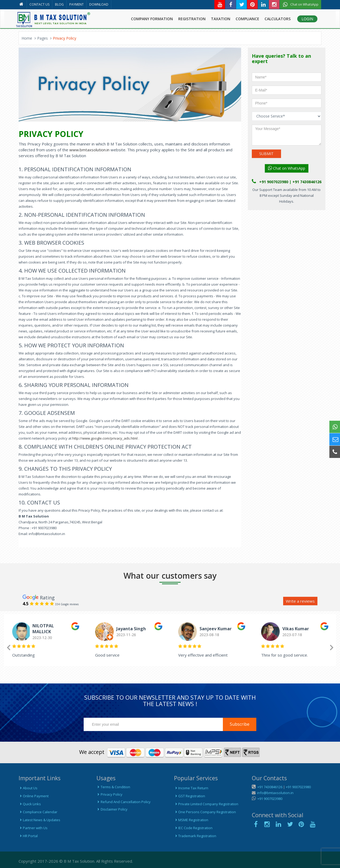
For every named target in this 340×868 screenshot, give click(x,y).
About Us (28, 788)
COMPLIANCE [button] (247, 19)
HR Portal (28, 836)
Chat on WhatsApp (287, 168)
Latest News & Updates (39, 820)
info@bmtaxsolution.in (275, 793)
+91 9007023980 (298, 787)
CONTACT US (39, 4)
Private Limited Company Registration (206, 804)
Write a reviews (300, 601)
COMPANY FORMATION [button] (152, 19)
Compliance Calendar (38, 812)
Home (27, 38)
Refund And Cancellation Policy (124, 802)
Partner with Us (33, 828)
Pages (42, 38)
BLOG (59, 4)
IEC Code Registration (193, 828)
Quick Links (30, 804)
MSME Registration (191, 820)
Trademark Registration (195, 836)
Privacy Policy (109, 794)
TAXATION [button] (221, 19)
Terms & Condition (113, 787)
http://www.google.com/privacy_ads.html (105, 438)
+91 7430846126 (269, 787)
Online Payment (34, 796)
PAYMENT (76, 4)
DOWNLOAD (99, 4)
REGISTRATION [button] (192, 19)
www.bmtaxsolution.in (89, 150)
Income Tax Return (191, 788)
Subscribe (240, 724)
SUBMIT (266, 154)
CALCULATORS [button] (278, 19)
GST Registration (190, 796)
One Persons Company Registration (205, 812)
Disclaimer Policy (112, 809)
